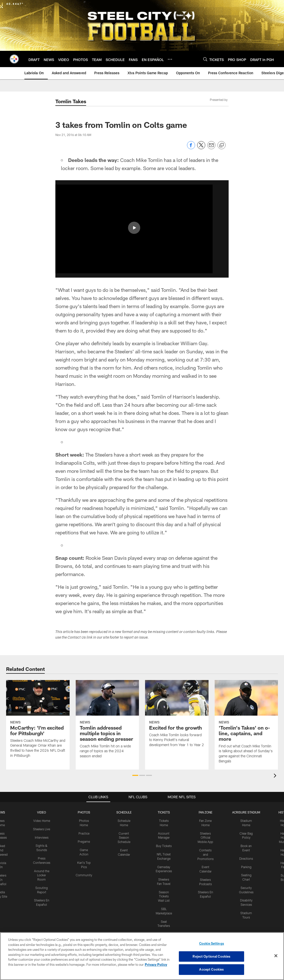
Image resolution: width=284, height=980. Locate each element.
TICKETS (164, 812)
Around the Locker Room (42, 875)
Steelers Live (42, 829)
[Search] (205, 59)
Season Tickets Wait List (164, 896)
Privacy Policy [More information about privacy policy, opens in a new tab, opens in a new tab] (156, 964)
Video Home (42, 821)
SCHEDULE (124, 812)
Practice (84, 833)
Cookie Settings (212, 943)
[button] (134, 228)
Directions (246, 858)
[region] (142, 956)
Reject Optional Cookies (211, 956)
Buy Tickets (164, 846)
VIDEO (42, 812)
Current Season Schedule (124, 838)
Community (84, 875)
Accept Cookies (211, 969)
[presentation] (276, 776)
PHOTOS (84, 812)
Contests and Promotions (206, 854)
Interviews (42, 837)
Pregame (84, 841)
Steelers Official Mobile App (205, 838)
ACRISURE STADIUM (246, 812)
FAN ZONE (206, 812)
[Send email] (211, 148)
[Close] (276, 956)
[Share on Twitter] (201, 148)
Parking (246, 867)
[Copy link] (222, 145)
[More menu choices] (170, 59)
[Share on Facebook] (191, 148)
